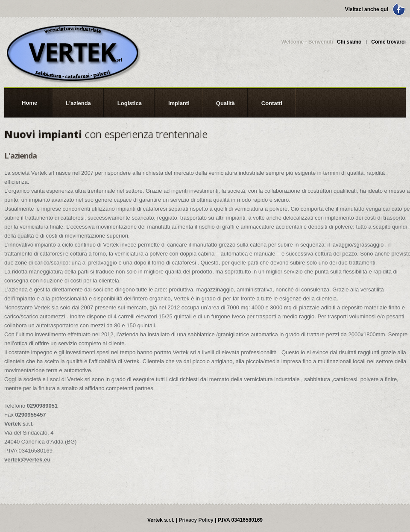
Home (29, 103)
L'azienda (78, 103)
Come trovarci (388, 42)
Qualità (225, 103)
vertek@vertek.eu (27, 460)
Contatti (272, 103)
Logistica (130, 103)
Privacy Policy (196, 520)
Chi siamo (349, 42)
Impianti (179, 103)
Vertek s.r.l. (73, 52)
